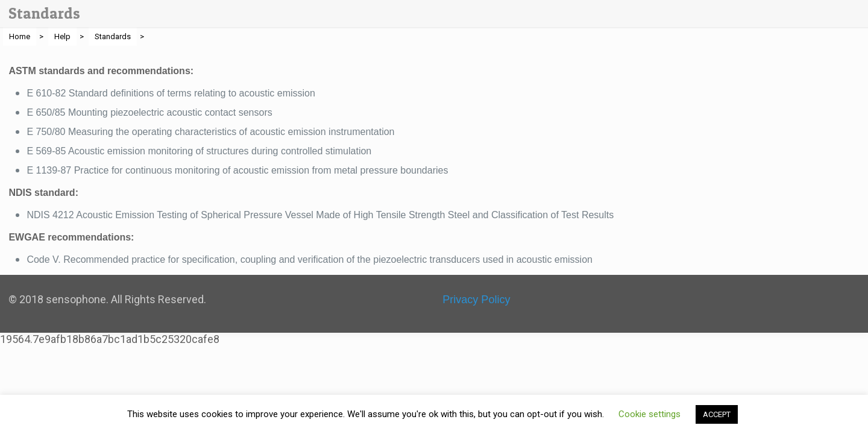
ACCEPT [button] (717, 414)
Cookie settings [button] (649, 414)
